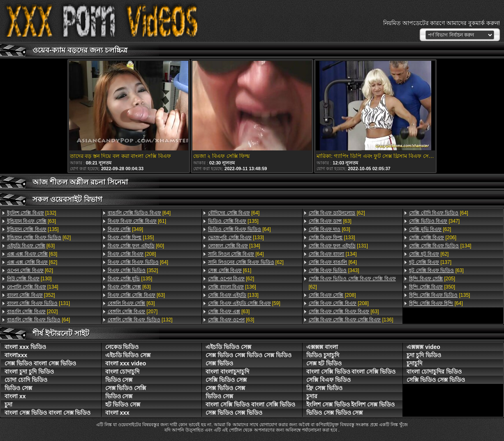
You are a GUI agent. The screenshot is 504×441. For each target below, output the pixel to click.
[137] (430, 262)
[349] (125, 229)
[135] (33, 229)
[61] (137, 221)
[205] (432, 279)
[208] (132, 254)
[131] (38, 303)
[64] (38, 320)
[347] (434, 221)
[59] (244, 303)
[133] (236, 238)
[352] (31, 295)
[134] (33, 287)
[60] (136, 246)
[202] (32, 312)
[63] (31, 221)
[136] (232, 287)
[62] (39, 238)
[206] (433, 238)
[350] (432, 287)
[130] (29, 279)
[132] (32, 213)
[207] (133, 312)
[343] (334, 270)
